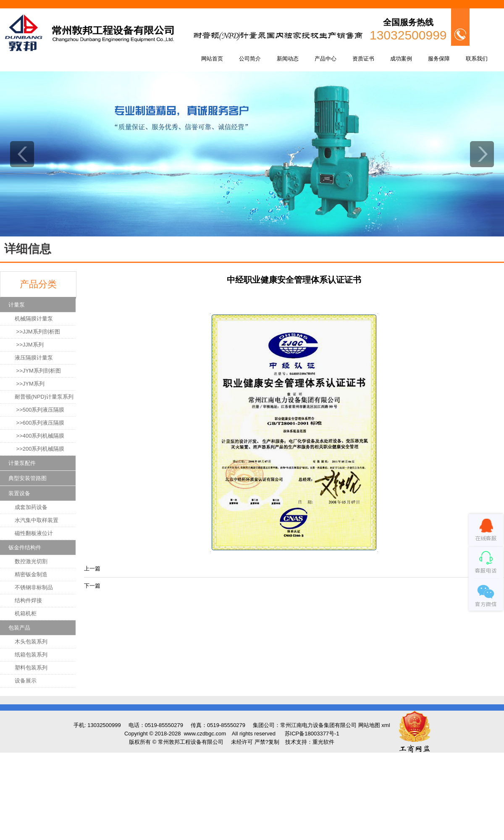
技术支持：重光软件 (310, 742)
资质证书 (363, 59)
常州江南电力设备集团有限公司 (318, 725)
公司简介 (250, 59)
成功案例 (401, 59)
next (482, 154)
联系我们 (477, 59)
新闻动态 (288, 59)
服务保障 (439, 59)
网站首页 (212, 59)
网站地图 (369, 725)
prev (22, 154)
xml (386, 725)
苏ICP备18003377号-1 (312, 734)
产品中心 (325, 59)
